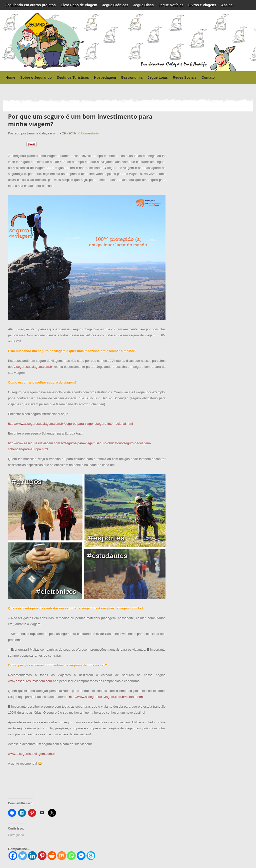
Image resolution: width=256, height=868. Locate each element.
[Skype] (91, 856)
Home (10, 77)
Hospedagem (105, 77)
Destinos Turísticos (73, 77)
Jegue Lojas (158, 77)
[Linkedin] (32, 856)
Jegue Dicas (143, 5)
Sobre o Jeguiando (36, 77)
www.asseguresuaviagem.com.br (32, 681)
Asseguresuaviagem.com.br (33, 367)
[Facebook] (13, 856)
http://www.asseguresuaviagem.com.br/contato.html (106, 697)
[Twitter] (23, 856)
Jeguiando (33, 40)
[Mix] (62, 856)
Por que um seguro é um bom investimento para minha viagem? (80, 120)
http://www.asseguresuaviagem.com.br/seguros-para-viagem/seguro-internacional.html (70, 424)
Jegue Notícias (171, 5)
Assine (227, 5)
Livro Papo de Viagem (79, 5)
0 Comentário (89, 133)
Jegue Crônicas (115, 5)
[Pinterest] (42, 856)
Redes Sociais (185, 77)
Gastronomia (132, 77)
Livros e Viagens (202, 5)
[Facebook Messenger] (81, 856)
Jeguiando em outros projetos (31, 5)
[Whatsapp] (71, 856)
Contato (208, 77)
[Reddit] (52, 856)
